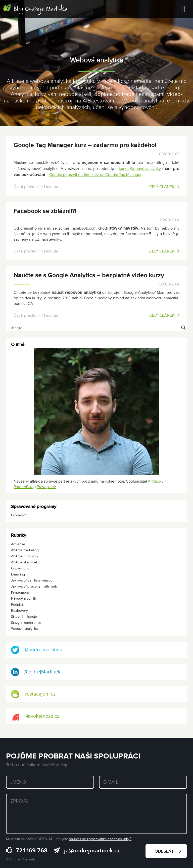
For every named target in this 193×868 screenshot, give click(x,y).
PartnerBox (23, 487)
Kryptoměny (20, 592)
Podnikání (19, 605)
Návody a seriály (24, 599)
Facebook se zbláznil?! (45, 211)
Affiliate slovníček (25, 562)
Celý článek (164, 187)
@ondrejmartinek (37, 650)
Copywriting (20, 568)
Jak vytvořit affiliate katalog (32, 580)
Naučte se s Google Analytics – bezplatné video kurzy (89, 275)
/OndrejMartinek (36, 672)
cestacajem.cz (33, 694)
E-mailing (18, 574)
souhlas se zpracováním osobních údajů (100, 839)
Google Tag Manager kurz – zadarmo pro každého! (85, 145)
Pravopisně (46, 487)
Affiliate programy (25, 556)
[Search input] (94, 328)
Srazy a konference (26, 623)
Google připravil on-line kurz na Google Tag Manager (95, 175)
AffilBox (155, 481)
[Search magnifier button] (183, 328)
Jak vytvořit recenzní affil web (34, 586)
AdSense (18, 544)
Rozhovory (19, 611)
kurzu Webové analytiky (140, 169)
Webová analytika (24, 629)
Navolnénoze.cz (35, 716)
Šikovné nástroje (24, 617)
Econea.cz (19, 515)
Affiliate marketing (25, 550)
